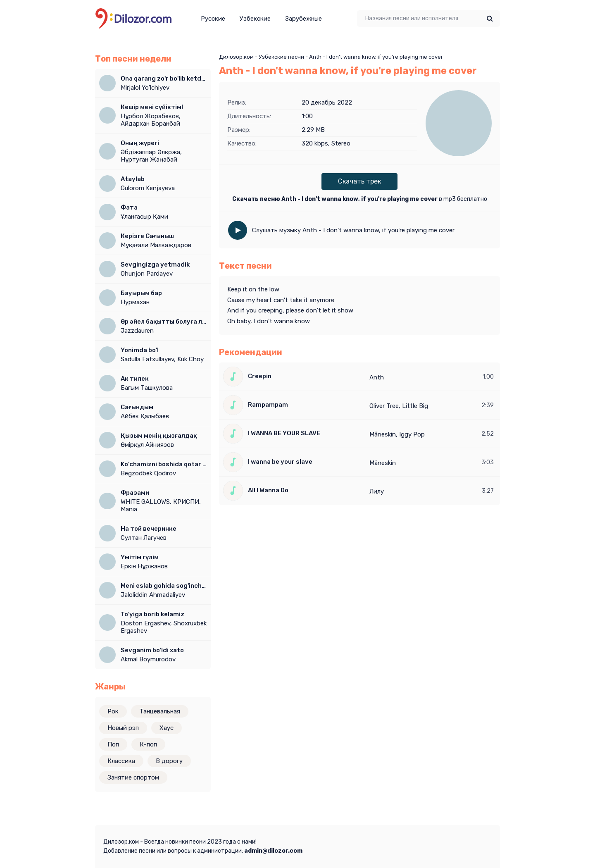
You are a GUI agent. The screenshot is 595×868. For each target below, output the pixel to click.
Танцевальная (160, 711)
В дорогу (169, 761)
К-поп (148, 744)
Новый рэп (123, 728)
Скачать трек (359, 181)
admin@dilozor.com (273, 851)
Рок (113, 711)
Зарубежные (303, 19)
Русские (213, 19)
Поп (113, 744)
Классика (121, 761)
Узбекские (255, 19)
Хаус (167, 728)
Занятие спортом (133, 777)
